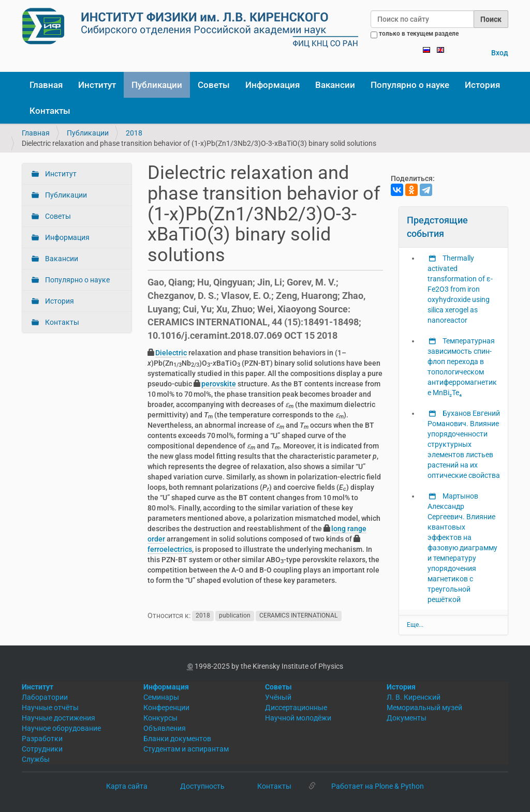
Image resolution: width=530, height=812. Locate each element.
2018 (134, 133)
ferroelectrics (170, 549)
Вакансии (335, 85)
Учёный (278, 697)
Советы (214, 85)
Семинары (161, 697)
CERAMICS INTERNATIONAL (298, 616)
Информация (273, 85)
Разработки (42, 739)
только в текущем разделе (419, 34)
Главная (46, 85)
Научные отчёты (50, 708)
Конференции (166, 708)
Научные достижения (58, 718)
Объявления (165, 728)
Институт (97, 85)
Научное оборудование (61, 728)
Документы (407, 718)
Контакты (50, 111)
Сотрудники (42, 749)
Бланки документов (177, 739)
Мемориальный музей (424, 708)
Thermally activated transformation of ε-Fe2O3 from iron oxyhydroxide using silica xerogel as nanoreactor (460, 289)
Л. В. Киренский (414, 697)
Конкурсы (160, 718)
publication (235, 616)
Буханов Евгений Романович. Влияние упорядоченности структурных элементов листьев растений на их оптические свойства (464, 444)
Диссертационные (296, 708)
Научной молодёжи (298, 718)
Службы (36, 759)
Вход (500, 53)
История (482, 85)
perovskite (219, 384)
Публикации (157, 85)
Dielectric (171, 353)
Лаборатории (45, 697)
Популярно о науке (410, 85)
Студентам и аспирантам (186, 749)
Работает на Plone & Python (378, 786)
